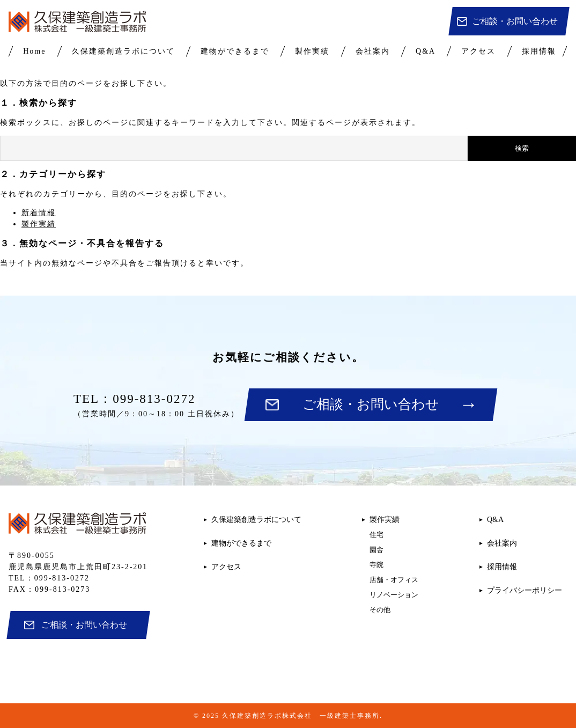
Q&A (426, 51)
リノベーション (394, 595)
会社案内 (373, 51)
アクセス (478, 51)
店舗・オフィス (394, 580)
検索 (522, 148)
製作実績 (312, 51)
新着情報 (39, 213)
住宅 (376, 535)
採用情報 (539, 51)
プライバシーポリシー (525, 590)
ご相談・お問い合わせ (515, 21)
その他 (380, 610)
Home (34, 51)
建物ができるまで (235, 51)
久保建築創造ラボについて (123, 51)
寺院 (376, 565)
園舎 (376, 550)
